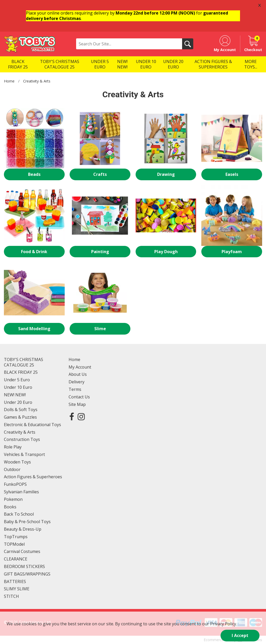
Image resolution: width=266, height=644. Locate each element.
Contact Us (79, 397)
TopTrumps (16, 537)
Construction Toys (22, 439)
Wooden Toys (17, 462)
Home (9, 81)
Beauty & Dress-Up (23, 529)
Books (10, 507)
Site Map (77, 404)
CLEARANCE (16, 559)
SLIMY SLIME (17, 589)
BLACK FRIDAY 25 (21, 372)
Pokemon (13, 499)
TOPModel (14, 544)
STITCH (11, 596)
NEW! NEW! (15, 395)
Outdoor (12, 469)
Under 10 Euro (18, 387)
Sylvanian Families (21, 492)
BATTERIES (15, 581)
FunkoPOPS (15, 484)
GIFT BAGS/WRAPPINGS (27, 574)
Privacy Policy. (224, 624)
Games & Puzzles (20, 417)
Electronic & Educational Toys (32, 425)
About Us (78, 374)
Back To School (19, 514)
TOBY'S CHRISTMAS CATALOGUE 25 (24, 362)
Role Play (13, 447)
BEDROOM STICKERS (24, 566)
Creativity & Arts (37, 81)
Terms (75, 389)
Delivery (77, 382)
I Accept (240, 635)
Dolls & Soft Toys (21, 410)
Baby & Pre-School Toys (27, 522)
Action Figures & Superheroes (33, 477)
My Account (80, 367)
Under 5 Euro (17, 380)
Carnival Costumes (22, 551)
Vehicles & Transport (24, 454)
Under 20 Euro (18, 402)
